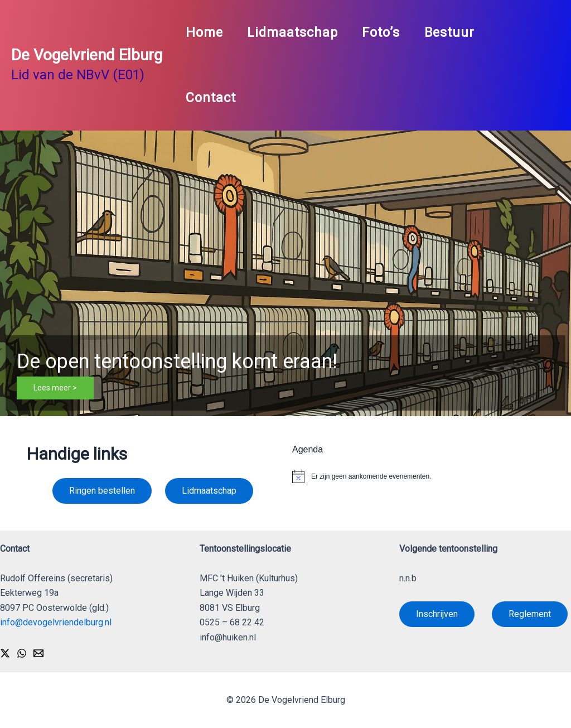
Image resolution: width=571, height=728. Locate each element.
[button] (285, 273)
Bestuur (456, 32)
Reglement (530, 614)
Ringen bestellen (102, 491)
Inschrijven (437, 614)
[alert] (418, 476)
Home (205, 32)
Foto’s (386, 32)
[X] (5, 653)
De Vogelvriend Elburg (87, 55)
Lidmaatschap (295, 32)
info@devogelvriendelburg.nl (56, 622)
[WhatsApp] (22, 653)
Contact (211, 98)
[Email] (38, 653)
